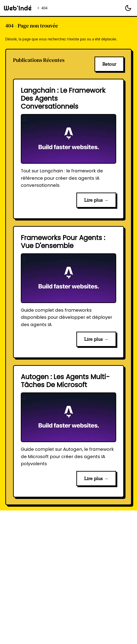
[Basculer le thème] (128, 8)
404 (44, 8)
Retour (109, 64)
